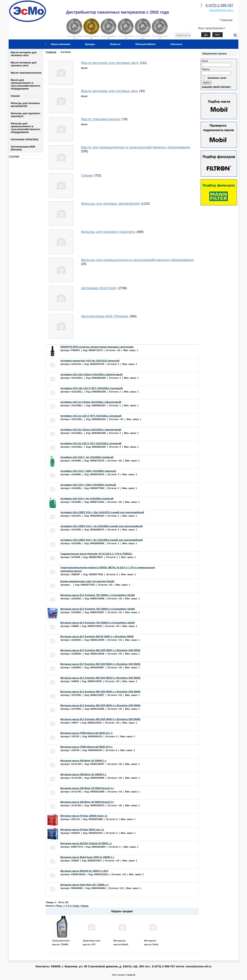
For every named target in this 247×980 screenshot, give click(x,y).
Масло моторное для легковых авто (24, 54)
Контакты (176, 44)
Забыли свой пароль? (216, 87)
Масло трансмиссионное (26, 73)
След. (76, 906)
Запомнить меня (217, 78)
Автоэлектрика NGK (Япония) (23, 148)
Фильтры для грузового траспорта (25, 115)
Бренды (90, 44)
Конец (85, 906)
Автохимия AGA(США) (25, 139)
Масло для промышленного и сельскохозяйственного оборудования (25, 84)
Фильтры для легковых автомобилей (25, 105)
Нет (218, 35)
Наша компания (61, 44)
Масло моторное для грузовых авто (24, 64)
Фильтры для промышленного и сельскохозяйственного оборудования (25, 128)
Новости (115, 44)
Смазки (15, 96)
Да (206, 35)
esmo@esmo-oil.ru (221, 10)
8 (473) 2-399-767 (219, 5)
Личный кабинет (146, 44)
